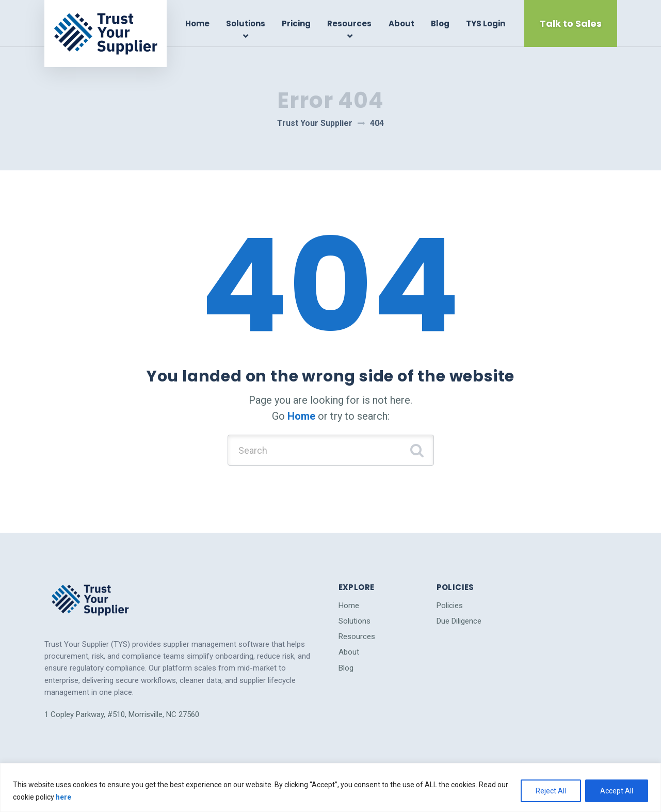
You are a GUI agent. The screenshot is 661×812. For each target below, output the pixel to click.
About (401, 23)
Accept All (617, 791)
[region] (330, 787)
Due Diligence (459, 621)
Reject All (551, 791)
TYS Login (486, 23)
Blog (440, 23)
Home (197, 23)
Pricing (296, 23)
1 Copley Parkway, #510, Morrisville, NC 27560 (122, 714)
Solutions (246, 23)
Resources (349, 23)
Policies (450, 606)
